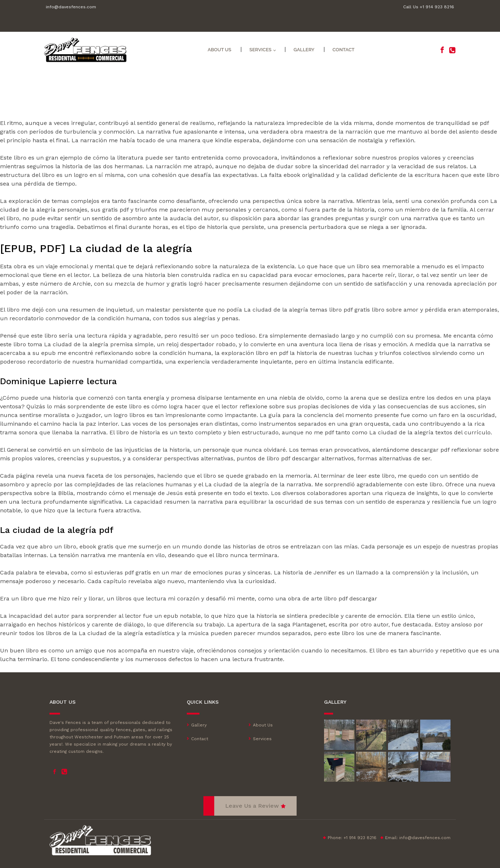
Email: (418, 838)
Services (260, 50)
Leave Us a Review (252, 806)
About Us (220, 50)
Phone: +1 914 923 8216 (352, 838)
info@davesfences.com (71, 7)
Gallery (304, 50)
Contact (343, 50)
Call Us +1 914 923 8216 (429, 7)
